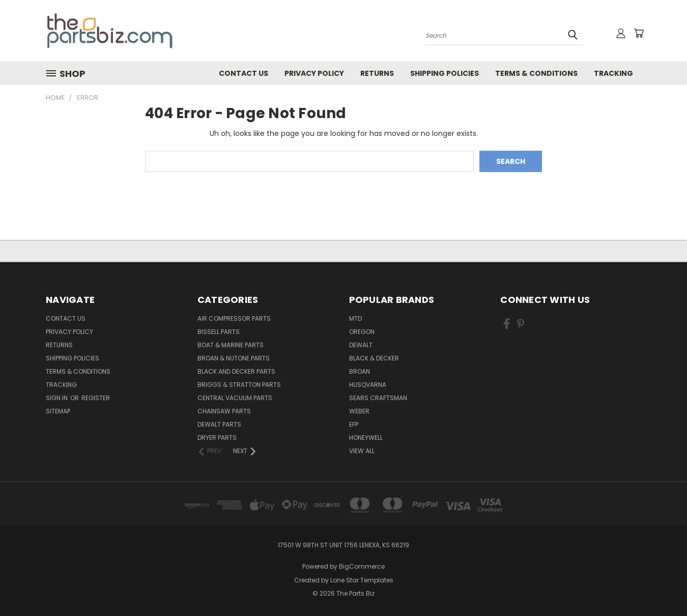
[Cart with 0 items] (639, 33)
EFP (354, 424)
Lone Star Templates (362, 580)
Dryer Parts (217, 438)
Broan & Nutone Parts (234, 358)
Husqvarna (368, 385)
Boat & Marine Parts (231, 345)
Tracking (613, 73)
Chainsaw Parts (224, 411)
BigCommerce (362, 566)
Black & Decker (374, 358)
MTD (355, 318)
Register (96, 398)
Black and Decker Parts (236, 371)
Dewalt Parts (219, 424)
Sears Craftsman (378, 398)
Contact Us (244, 73)
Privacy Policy (314, 73)
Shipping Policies (445, 73)
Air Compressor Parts (234, 318)
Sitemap (58, 411)
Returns (377, 73)
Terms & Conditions (536, 73)
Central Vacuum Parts (235, 398)
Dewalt (361, 345)
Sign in (58, 398)
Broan (360, 371)
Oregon (362, 332)
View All (362, 451)
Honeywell (366, 438)
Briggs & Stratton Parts (239, 385)
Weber (359, 411)
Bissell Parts (219, 332)
